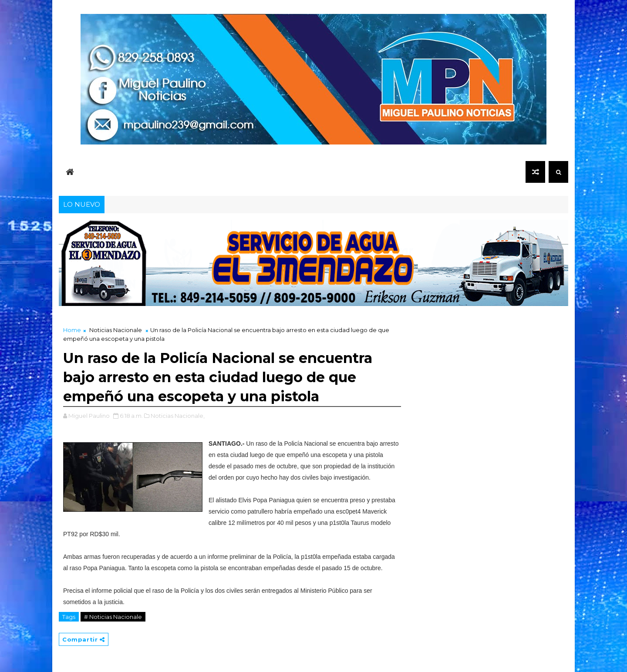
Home (72, 330)
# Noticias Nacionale (113, 617)
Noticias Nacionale (116, 330)
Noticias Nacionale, (178, 416)
